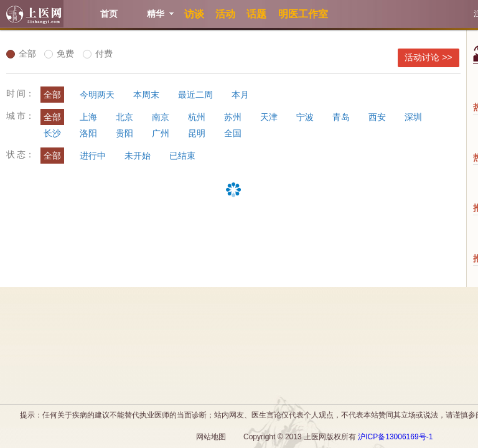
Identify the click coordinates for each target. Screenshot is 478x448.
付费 (98, 54)
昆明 (197, 133)
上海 (88, 117)
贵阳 (124, 133)
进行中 (93, 156)
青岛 (341, 117)
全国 (233, 133)
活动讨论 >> (428, 57)
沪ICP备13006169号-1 (395, 437)
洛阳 (88, 133)
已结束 (182, 156)
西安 (377, 117)
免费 (59, 54)
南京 (161, 117)
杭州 (197, 117)
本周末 (146, 95)
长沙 (52, 133)
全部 (21, 54)
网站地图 (211, 437)
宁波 (305, 117)
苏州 (233, 117)
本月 (240, 95)
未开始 (138, 156)
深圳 (413, 117)
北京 (124, 117)
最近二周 (195, 95)
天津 (269, 117)
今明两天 (97, 95)
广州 (161, 133)
